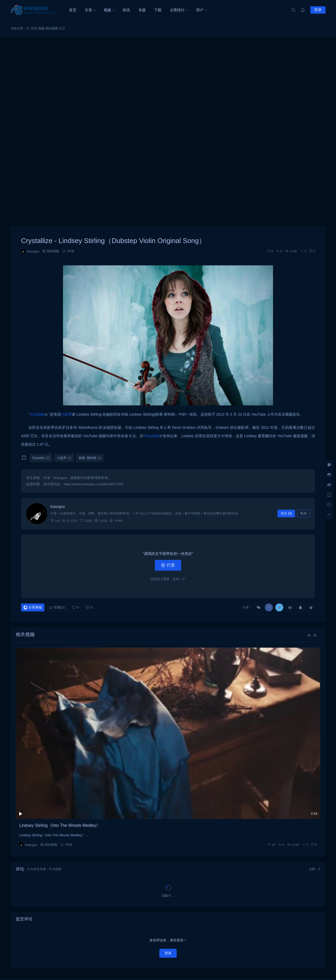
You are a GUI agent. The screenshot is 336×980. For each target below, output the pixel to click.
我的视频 (52, 28)
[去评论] (329, 505)
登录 (318, 10)
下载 (158, 10)
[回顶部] (329, 515)
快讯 (126, 10)
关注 (286, 513)
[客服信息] (329, 475)
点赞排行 (177, 10)
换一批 (312, 635)
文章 (88, 10)
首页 (73, 10)
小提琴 (66, 414)
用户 (200, 10)
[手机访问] (329, 495)
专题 (142, 10)
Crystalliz (38, 414)
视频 (107, 10)
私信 (303, 513)
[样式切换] (329, 465)
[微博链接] (329, 485)
